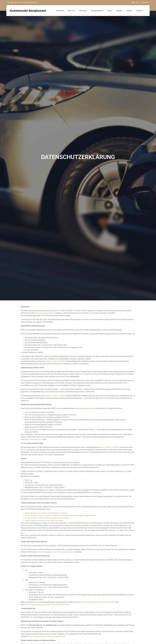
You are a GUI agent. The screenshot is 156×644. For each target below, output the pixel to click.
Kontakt (119, 11)
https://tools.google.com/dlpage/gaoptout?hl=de (47, 636)
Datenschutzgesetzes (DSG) (85, 408)
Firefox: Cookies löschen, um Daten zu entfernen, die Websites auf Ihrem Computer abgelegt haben (60, 516)
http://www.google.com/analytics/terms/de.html (98, 602)
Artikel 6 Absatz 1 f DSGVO (56, 361)
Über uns (71, 11)
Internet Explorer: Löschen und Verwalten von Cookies (44, 520)
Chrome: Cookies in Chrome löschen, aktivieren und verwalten (47, 518)
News (110, 11)
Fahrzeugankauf (97, 11)
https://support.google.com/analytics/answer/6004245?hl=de (47, 605)
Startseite (60, 11)
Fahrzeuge (83, 11)
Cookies (140, 10)
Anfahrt (129, 11)
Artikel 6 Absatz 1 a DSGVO (56, 396)
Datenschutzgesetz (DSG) (44, 313)
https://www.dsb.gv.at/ (33, 439)
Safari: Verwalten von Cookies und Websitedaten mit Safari (46, 513)
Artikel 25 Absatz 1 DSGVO (108, 447)
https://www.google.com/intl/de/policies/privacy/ (56, 552)
